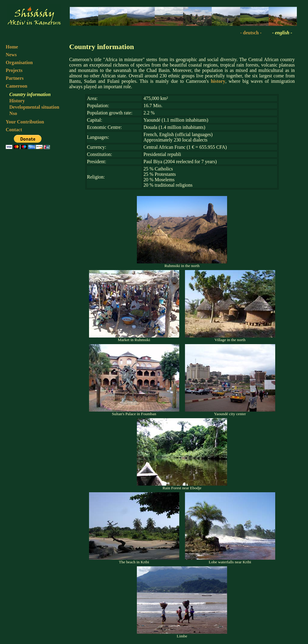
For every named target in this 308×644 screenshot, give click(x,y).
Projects (14, 70)
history (218, 81)
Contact (14, 130)
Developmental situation (34, 107)
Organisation (19, 62)
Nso (13, 113)
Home (12, 47)
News (11, 55)
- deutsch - (251, 33)
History (17, 101)
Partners (15, 78)
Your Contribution (25, 122)
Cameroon (17, 86)
